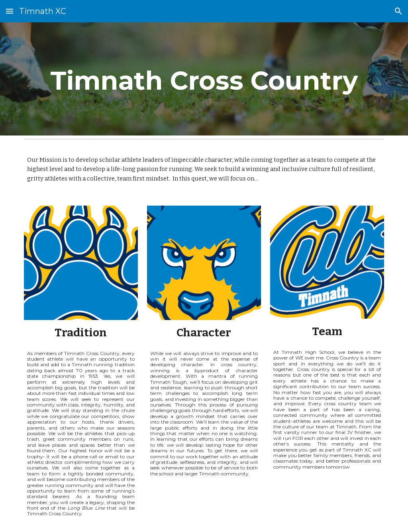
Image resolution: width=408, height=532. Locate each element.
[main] (204, 79)
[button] (10, 11)
